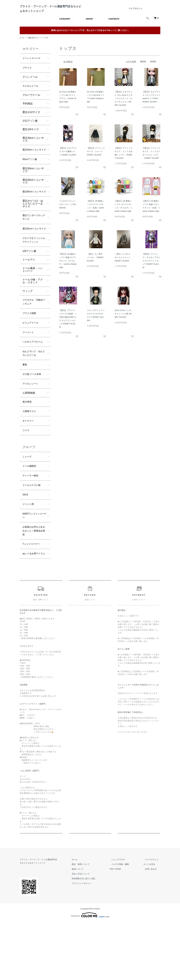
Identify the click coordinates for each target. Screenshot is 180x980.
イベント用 (29, 554)
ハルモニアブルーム (33, 381)
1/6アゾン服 (29, 285)
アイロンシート (31, 428)
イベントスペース (33, 70)
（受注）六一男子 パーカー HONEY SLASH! (96, 269)
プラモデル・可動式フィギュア (33, 337)
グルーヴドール (31, 108)
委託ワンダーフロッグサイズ (33, 241)
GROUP (89, 30)
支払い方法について (89, 932)
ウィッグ (28, 325)
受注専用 (28, 447)
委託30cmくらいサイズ (33, 152)
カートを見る (152, 923)
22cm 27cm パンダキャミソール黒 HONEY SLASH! (123, 325)
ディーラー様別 (31, 524)
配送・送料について (89, 923)
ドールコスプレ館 (33, 534)
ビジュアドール (31, 359)
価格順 (143, 73)
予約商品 (28, 116)
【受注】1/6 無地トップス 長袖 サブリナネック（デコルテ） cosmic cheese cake (68, 272)
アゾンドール (30, 89)
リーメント (29, 369)
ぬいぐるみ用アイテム (33, 610)
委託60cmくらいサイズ (33, 199)
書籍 (25, 408)
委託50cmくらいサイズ (33, 188)
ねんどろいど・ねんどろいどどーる (33, 396)
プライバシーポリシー (90, 942)
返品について (86, 927)
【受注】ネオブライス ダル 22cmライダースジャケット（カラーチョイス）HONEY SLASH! (123, 110)
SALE (26, 544)
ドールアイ (29, 294)
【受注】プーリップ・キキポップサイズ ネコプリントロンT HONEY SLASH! (151, 272)
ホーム (22, 49)
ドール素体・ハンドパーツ (33, 304)
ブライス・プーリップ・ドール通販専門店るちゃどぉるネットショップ (50, 14)
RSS (118, 927)
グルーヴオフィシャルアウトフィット (33, 272)
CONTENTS (114, 30)
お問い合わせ (152, 927)
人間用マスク (30, 457)
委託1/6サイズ (34, 49)
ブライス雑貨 (30, 349)
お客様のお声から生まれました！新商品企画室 (33, 583)
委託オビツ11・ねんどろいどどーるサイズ (33, 227)
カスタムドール (31, 99)
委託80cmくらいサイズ (33, 212)
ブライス (28, 80)
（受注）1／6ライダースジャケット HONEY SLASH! (123, 269)
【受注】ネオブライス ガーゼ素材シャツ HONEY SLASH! (68, 163)
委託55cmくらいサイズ (33, 255)
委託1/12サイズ (31, 125)
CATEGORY (65, 30)
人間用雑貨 (29, 438)
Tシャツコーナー (32, 597)
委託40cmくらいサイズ (33, 165)
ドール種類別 (30, 514)
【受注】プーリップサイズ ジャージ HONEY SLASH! (96, 163)
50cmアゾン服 (31, 177)
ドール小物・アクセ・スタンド (33, 315)
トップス (47, 49)
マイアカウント (136, 20)
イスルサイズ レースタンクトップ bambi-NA (67, 215)
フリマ (26, 477)
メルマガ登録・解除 (125, 923)
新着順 (153, 73)
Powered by (90, 973)
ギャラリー (29, 467)
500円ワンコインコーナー (33, 566)
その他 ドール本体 (33, 418)
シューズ (28, 504)
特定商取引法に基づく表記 (92, 937)
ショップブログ (123, 918)
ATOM (125, 927)
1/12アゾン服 (30, 134)
